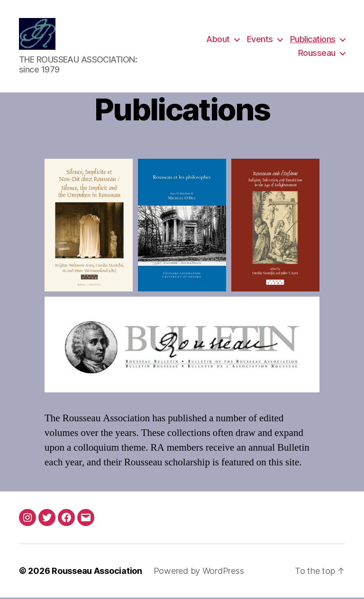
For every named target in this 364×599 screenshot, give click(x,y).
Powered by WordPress (199, 572)
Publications (313, 40)
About (218, 40)
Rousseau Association (97, 572)
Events (260, 40)
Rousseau (317, 54)
